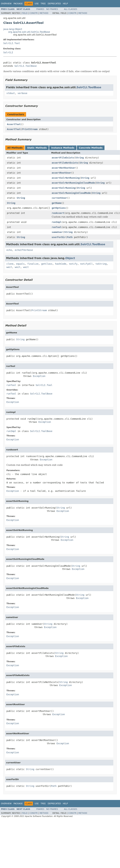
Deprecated (54, 4)
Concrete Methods (91, 148)
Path (70, 237)
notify (73, 264)
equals (20, 264)
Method (44, 13)
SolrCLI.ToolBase (26, 66)
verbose (22, 93)
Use (37, 4)
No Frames (52, 9)
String (80, 158)
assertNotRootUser (63, 168)
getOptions (59, 208)
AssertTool (14, 124)
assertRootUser (61, 173)
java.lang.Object (13, 29)
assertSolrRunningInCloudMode (71, 193)
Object (70, 258)
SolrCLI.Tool (12, 43)
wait (9, 267)
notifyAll (86, 264)
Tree (43, 4)
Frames (40, 9)
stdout (11, 93)
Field (25, 13)
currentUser (59, 198)
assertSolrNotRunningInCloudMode (73, 183)
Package (18, 4)
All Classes (71, 9)
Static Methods (37, 148)
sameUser (57, 232)
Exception (39, 376)
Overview (6, 4)
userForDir (59, 237)
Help (65, 4)
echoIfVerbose (24, 250)
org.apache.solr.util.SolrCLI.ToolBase (29, 32)
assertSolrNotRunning (66, 178)
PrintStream (30, 129)
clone (10, 264)
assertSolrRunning (63, 188)
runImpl (57, 222)
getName (57, 203)
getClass (47, 264)
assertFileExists (63, 158)
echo (9, 250)
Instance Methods (63, 148)
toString (101, 264)
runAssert (58, 213)
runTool (57, 227)
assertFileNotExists (65, 163)
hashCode (61, 264)
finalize (33, 264)
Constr (34, 13)
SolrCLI (8, 52)
